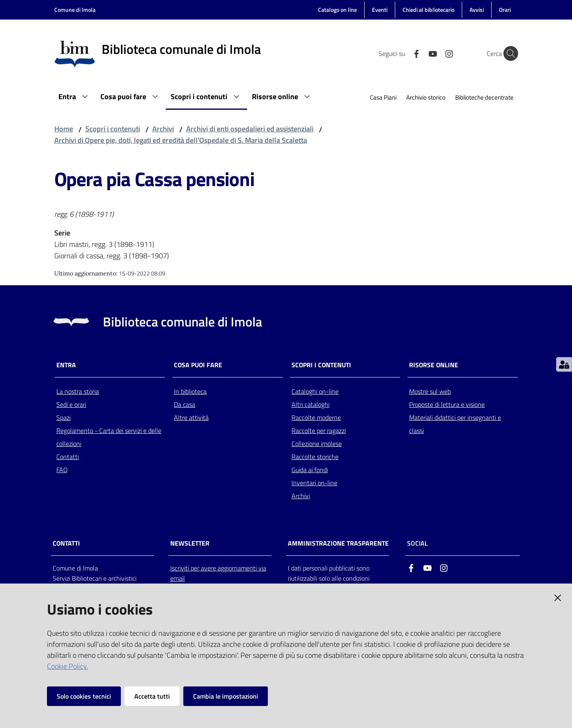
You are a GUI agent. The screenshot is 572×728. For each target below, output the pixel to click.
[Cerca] (508, 53)
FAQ (62, 470)
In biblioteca (190, 391)
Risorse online (434, 365)
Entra (66, 365)
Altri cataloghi (310, 404)
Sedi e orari (71, 404)
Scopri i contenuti (113, 129)
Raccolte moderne (316, 417)
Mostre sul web (430, 391)
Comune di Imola (75, 10)
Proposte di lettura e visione (447, 404)
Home (64, 129)
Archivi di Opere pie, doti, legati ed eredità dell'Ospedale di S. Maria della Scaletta (181, 140)
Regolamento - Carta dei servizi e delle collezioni (109, 437)
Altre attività (191, 417)
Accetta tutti (152, 696)
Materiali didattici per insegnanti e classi (455, 424)
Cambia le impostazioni (226, 696)
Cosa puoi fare (198, 365)
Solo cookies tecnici (84, 696)
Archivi (163, 129)
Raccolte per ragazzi (319, 431)
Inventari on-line (314, 483)
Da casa (185, 404)
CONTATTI (66, 543)
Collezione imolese (317, 444)
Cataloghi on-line (315, 391)
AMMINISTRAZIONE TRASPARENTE (338, 543)
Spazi (63, 417)
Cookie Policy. (68, 666)
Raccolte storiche (315, 457)
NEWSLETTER (190, 543)
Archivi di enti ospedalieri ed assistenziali (250, 129)
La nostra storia (78, 391)
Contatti (68, 457)
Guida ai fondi (310, 470)
